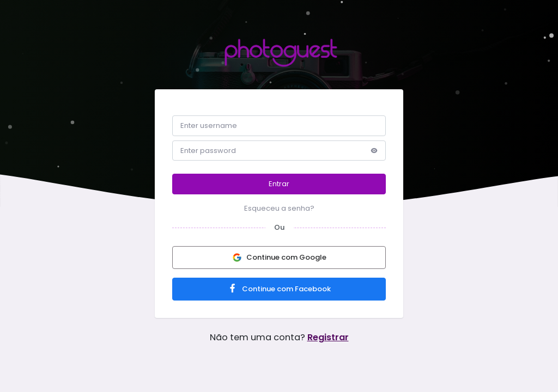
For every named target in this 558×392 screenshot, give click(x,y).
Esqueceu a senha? (279, 208)
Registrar (328, 337)
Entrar (279, 184)
